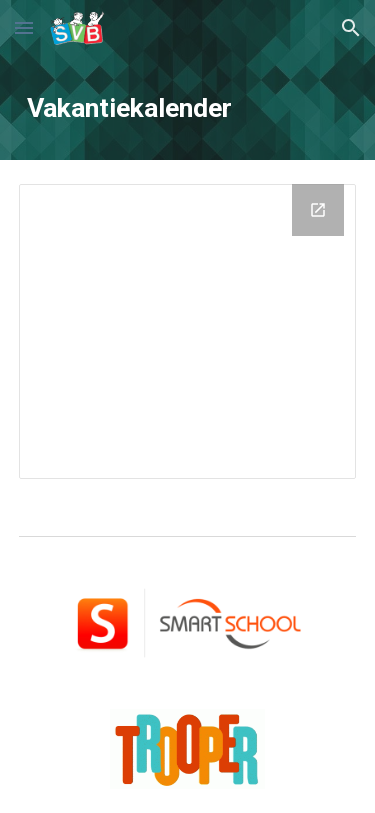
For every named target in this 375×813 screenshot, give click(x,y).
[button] (24, 27)
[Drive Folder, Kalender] (188, 331)
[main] (188, 108)
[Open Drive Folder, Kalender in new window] (318, 210)
